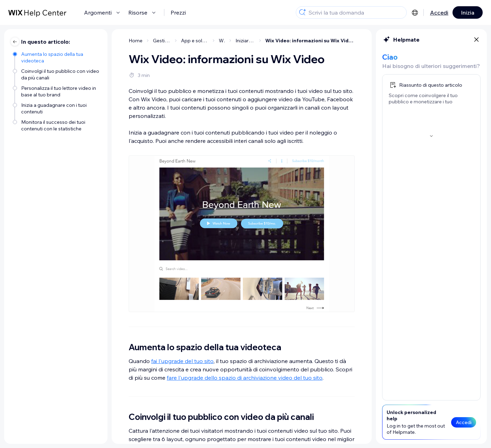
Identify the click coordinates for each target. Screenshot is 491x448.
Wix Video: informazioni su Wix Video (310, 41)
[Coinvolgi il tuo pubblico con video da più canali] (57, 74)
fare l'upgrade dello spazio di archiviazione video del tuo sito (245, 378)
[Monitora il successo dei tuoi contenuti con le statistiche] (57, 125)
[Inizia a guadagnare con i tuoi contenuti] (57, 108)
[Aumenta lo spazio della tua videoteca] (57, 57)
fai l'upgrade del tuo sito (182, 361)
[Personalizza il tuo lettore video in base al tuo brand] (57, 91)
